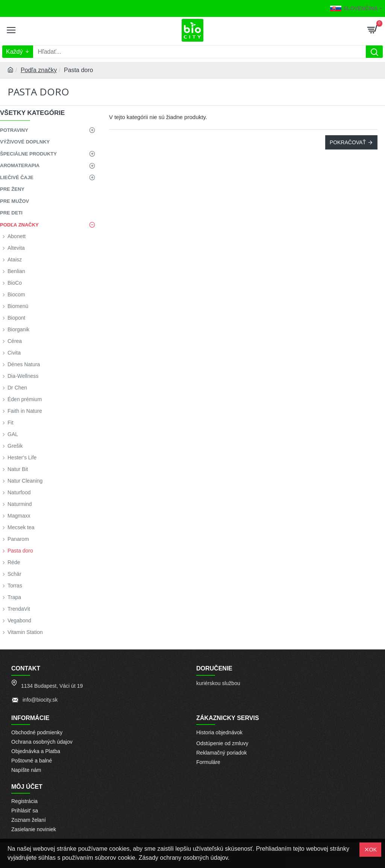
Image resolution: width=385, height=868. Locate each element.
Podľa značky (39, 70)
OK (373, 850)
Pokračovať (348, 142)
